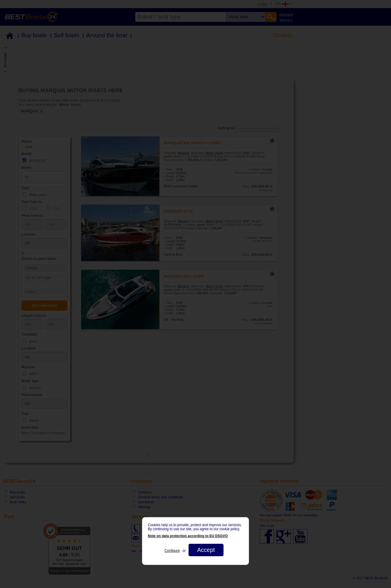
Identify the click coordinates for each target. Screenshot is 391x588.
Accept (206, 550)
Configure (172, 551)
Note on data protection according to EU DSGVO (188, 536)
